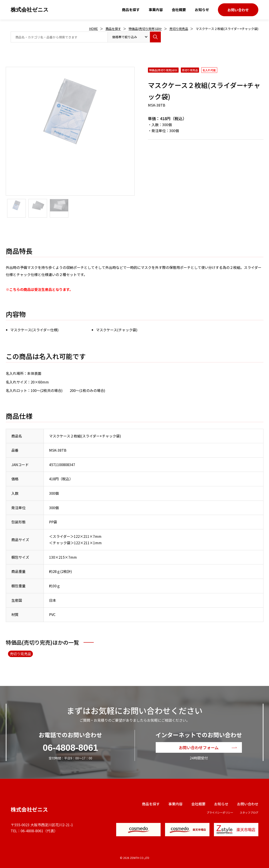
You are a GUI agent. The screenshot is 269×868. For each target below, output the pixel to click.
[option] (70, 111)
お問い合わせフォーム (199, 747)
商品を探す (131, 10)
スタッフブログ (249, 812)
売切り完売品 (179, 29)
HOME (94, 29)
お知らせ (202, 10)
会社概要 (179, 10)
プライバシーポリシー (220, 812)
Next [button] (8, 144)
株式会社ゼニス (30, 10)
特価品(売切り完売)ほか (145, 29)
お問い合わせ (238, 10)
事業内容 (156, 10)
